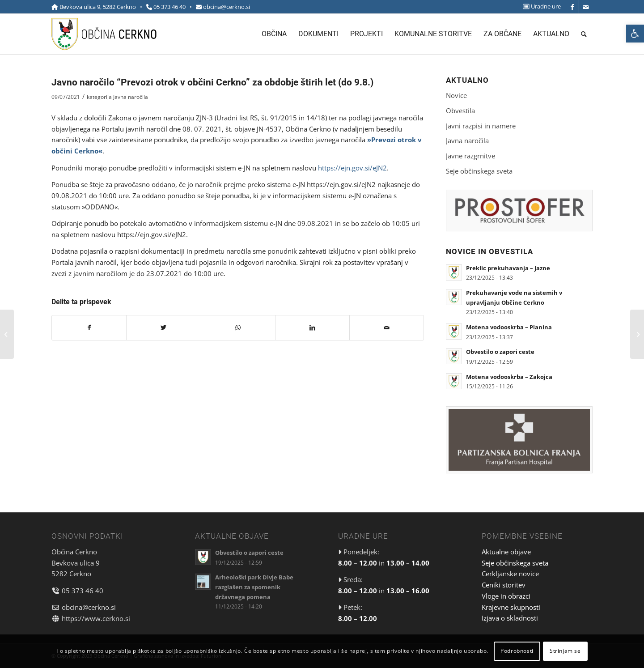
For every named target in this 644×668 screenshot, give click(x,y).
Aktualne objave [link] (506, 552)
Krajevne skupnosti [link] (511, 607)
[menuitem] (540, 6)
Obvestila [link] (460, 111)
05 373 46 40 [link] (169, 7)
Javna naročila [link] (131, 97)
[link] (635, 34)
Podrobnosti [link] (517, 651)
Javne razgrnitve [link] (470, 156)
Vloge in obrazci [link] (506, 596)
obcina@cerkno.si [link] (227, 7)
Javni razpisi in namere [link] (481, 126)
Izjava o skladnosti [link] (510, 618)
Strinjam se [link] (565, 651)
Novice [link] (456, 95)
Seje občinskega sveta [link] (479, 171)
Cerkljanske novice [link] (510, 574)
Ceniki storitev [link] (504, 585)
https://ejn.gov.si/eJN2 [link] (352, 168)
